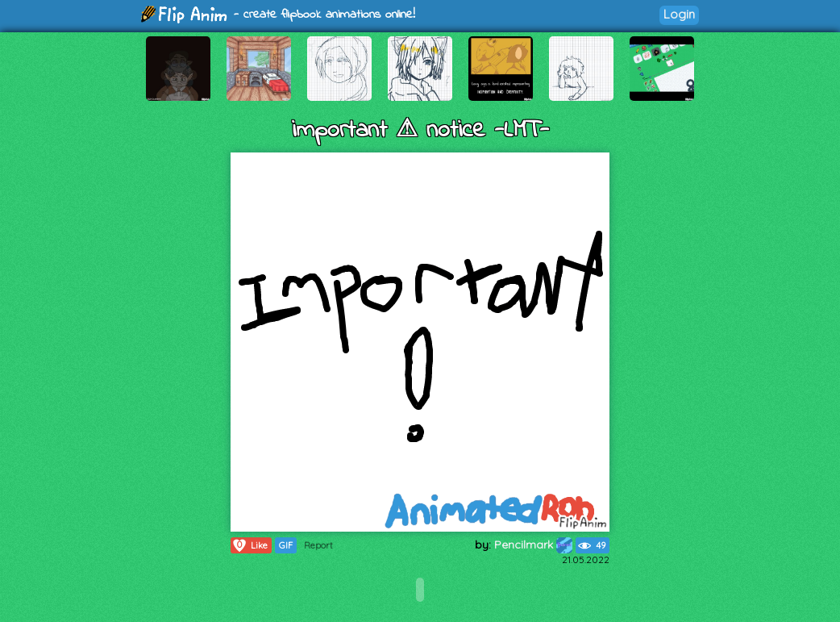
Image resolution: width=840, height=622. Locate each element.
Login (679, 14)
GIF (286, 545)
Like (250, 545)
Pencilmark (533, 545)
